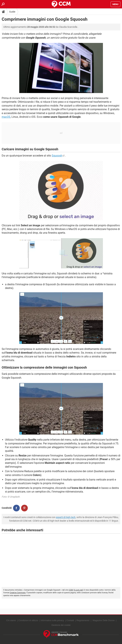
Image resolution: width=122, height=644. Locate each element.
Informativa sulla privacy (52, 620)
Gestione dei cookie (61, 625)
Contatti (70, 620)
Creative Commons (18, 593)
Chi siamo (11, 620)
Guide (12, 12)
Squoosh (57, 156)
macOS (6, 117)
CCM (71, 590)
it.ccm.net (78, 590)
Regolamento (83, 620)
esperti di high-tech (66, 517)
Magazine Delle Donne (104, 620)
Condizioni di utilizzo (28, 620)
